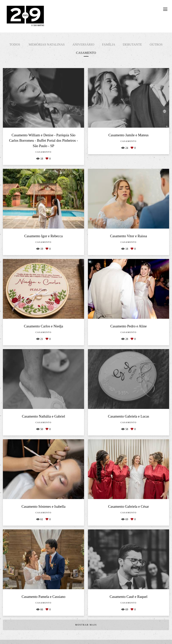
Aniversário (83, 45)
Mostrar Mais (86, 625)
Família (109, 45)
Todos (15, 45)
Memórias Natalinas (47, 45)
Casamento (86, 53)
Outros (156, 45)
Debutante (132, 45)
